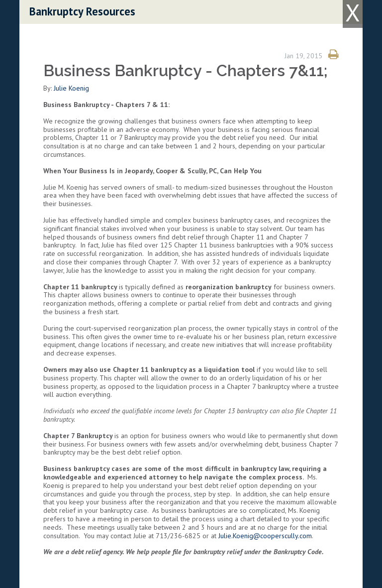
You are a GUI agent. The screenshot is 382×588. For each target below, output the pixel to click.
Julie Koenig (71, 88)
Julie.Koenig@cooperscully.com (265, 536)
